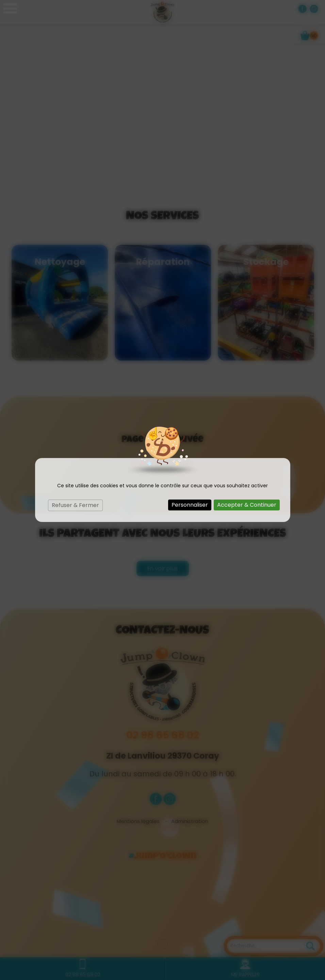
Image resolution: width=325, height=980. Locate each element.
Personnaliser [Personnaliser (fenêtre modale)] (190, 505)
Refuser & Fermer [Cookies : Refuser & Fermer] (75, 505)
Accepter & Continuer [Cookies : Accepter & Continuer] (247, 505)
